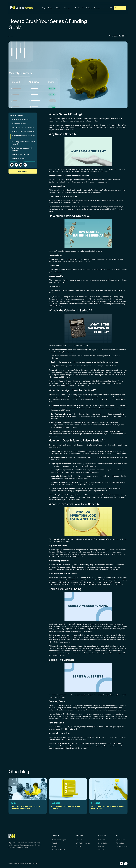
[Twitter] (126, 864)
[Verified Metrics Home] (22, 8)
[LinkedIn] (121, 864)
